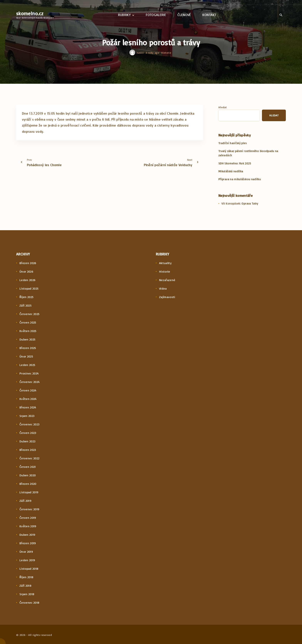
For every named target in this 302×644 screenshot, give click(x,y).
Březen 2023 (28, 450)
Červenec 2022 (29, 458)
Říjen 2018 (26, 577)
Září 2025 (26, 305)
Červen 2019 (28, 518)
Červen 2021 (28, 467)
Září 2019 (25, 501)
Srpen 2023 (27, 416)
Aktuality (165, 263)
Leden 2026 (28, 280)
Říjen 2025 (27, 297)
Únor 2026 (26, 271)
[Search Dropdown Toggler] (281, 15)
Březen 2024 (28, 407)
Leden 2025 (27, 365)
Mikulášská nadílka (231, 171)
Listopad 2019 (29, 492)
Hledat (223, 107)
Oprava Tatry (250, 203)
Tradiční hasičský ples (233, 143)
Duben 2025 (28, 339)
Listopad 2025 (29, 288)
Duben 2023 (28, 441)
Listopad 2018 (29, 569)
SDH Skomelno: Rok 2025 (235, 163)
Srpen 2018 (27, 594)
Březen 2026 (28, 263)
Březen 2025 (28, 348)
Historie (166, 53)
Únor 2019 (26, 552)
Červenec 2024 (30, 382)
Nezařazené (167, 280)
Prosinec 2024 (29, 373)
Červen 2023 (28, 433)
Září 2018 (25, 586)
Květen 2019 (28, 526)
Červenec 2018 (29, 603)
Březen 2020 (28, 484)
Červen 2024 (28, 390)
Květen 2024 (28, 399)
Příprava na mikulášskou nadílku (240, 179)
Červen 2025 (28, 322)
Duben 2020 (28, 475)
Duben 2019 (27, 535)
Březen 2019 (28, 543)
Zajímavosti (167, 297)
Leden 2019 (27, 560)
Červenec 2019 (29, 509)
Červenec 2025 (30, 314)
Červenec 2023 (30, 424)
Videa (163, 288)
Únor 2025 (26, 356)
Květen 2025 (28, 331)
